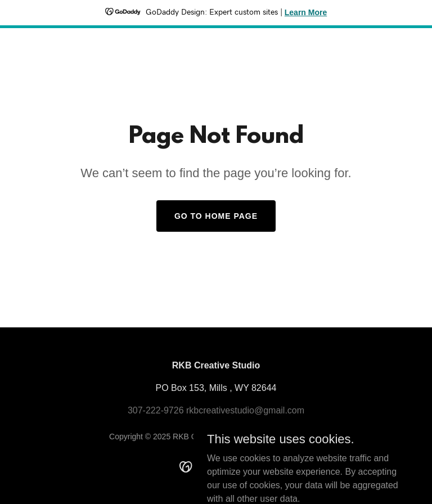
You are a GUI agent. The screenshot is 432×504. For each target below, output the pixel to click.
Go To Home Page (216, 216)
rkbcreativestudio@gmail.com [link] (245, 410)
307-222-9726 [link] (156, 410)
